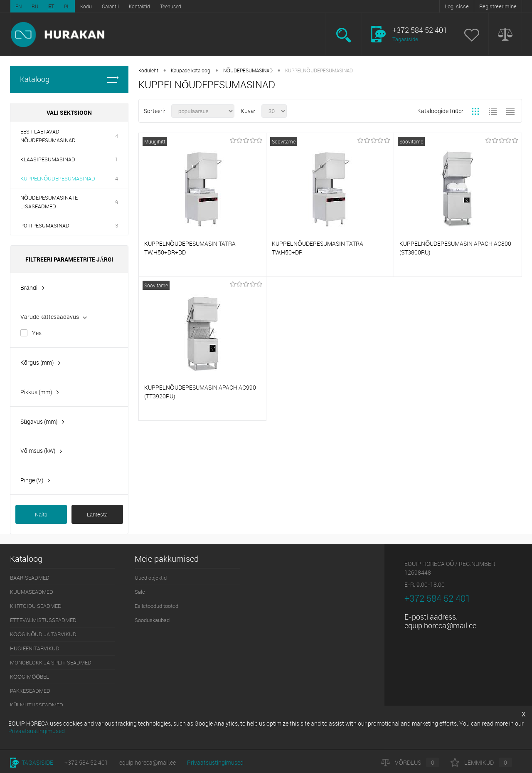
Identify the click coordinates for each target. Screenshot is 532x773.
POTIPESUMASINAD (45, 225)
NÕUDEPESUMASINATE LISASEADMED (49, 202)
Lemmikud (481, 762)
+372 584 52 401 (86, 762)
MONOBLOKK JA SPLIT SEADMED (51, 662)
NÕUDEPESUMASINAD (248, 70)
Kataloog (69, 79)
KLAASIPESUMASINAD (48, 159)
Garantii (110, 6)
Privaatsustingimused (215, 762)
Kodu (86, 6)
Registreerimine (498, 6)
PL (67, 6)
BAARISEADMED (30, 578)
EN (18, 6)
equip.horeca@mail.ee (440, 625)
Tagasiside (405, 39)
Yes (37, 333)
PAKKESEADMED (30, 691)
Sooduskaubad (152, 620)
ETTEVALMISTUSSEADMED (43, 620)
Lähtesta (97, 514)
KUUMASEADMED (32, 592)
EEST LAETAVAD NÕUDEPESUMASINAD (48, 136)
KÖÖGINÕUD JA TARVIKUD (43, 634)
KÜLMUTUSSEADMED (37, 705)
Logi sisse (457, 6)
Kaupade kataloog (191, 70)
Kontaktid (139, 6)
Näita (41, 514)
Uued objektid (151, 578)
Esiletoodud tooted (156, 606)
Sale (140, 592)
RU (35, 6)
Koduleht (148, 70)
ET (51, 6)
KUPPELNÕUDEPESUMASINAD (58, 178)
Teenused (171, 6)
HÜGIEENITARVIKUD (35, 648)
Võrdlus (410, 762)
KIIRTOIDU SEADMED (36, 606)
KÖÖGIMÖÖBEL (30, 677)
